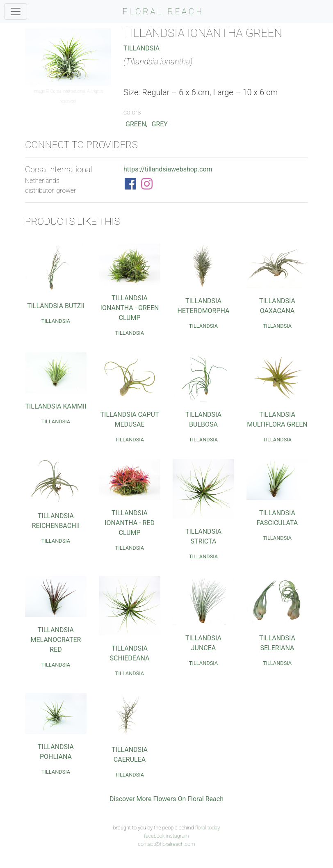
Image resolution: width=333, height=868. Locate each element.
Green (136, 124)
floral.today (208, 828)
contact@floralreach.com (166, 844)
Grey (160, 124)
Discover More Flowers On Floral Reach (166, 799)
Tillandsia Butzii (56, 306)
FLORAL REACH (163, 11)
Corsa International (68, 91)
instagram (178, 836)
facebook (154, 836)
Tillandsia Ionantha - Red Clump (130, 523)
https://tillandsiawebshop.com (168, 169)
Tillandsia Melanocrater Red (56, 640)
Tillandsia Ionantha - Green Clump (130, 308)
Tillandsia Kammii (56, 406)
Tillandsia (141, 48)
